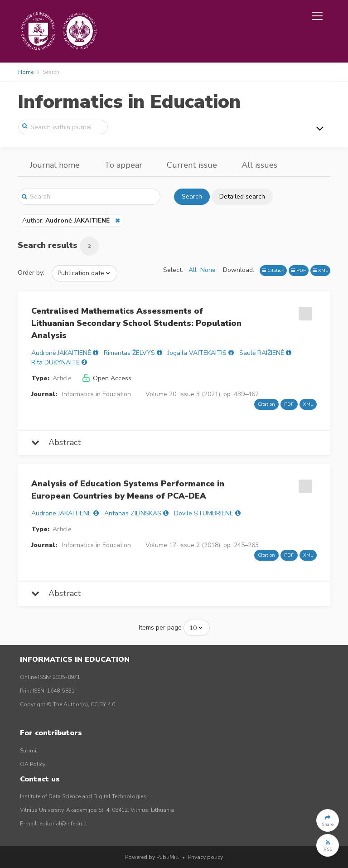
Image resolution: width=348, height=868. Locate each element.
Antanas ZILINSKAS (133, 513)
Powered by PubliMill (152, 857)
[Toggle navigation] (317, 16)
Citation (273, 270)
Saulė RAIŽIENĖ (262, 353)
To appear (123, 165)
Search (192, 196)
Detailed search (242, 196)
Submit (29, 751)
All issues (259, 165)
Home (26, 72)
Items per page (160, 628)
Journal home (55, 165)
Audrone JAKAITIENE (61, 513)
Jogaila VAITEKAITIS (197, 353)
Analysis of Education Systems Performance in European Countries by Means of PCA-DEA (128, 490)
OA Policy (33, 764)
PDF (298, 270)
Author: (67, 221)
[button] (328, 820)
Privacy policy (205, 857)
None (208, 270)
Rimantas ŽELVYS (129, 353)
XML (320, 270)
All (193, 270)
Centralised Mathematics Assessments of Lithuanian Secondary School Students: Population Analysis (136, 323)
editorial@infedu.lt (63, 824)
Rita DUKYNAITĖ (56, 362)
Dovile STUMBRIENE (204, 513)
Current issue (192, 165)
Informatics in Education (129, 102)
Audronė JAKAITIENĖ (61, 353)
